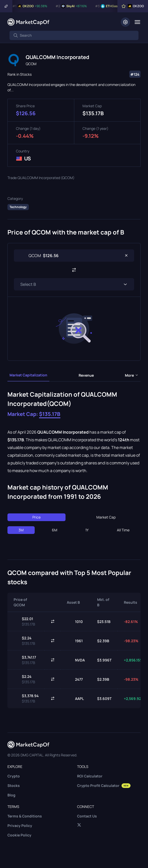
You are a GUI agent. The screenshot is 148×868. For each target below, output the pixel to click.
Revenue (86, 375)
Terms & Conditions (25, 816)
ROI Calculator (90, 776)
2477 (75, 679)
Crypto (14, 776)
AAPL (75, 698)
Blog (11, 795)
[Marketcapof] (28, 22)
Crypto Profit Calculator (104, 786)
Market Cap (106, 517)
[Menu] (137, 22)
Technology (18, 207)
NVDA (76, 660)
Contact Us (87, 816)
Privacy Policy (20, 826)
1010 (75, 621)
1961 (75, 641)
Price (36, 517)
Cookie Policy (19, 835)
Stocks (14, 786)
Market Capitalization (28, 375)
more (132, 375)
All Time (123, 530)
